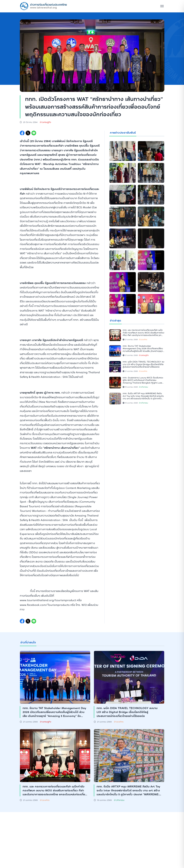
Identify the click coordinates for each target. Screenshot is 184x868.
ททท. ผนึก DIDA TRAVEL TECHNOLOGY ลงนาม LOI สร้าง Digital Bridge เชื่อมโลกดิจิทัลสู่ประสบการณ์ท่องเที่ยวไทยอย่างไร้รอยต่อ (143, 364)
